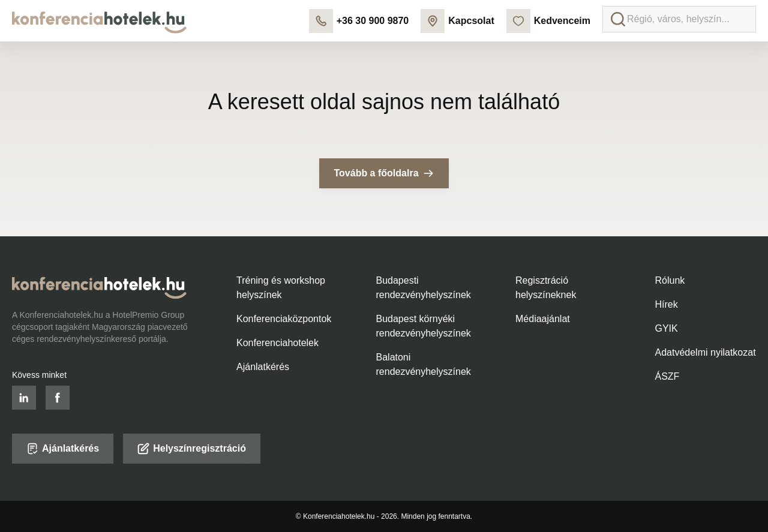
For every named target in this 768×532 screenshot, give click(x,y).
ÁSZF (667, 376)
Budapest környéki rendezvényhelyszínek (424, 326)
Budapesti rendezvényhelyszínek (424, 288)
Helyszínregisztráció (192, 449)
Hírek (667, 304)
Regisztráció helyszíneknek (546, 288)
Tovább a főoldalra (384, 173)
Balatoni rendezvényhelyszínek (424, 364)
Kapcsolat (457, 21)
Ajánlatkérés (263, 367)
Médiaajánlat (543, 319)
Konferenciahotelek (277, 343)
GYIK (667, 328)
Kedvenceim (548, 21)
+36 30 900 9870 (359, 21)
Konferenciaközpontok (284, 319)
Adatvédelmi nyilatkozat (706, 352)
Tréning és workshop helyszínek (281, 288)
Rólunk (670, 280)
